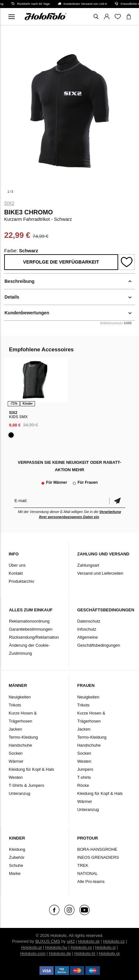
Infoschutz (87, 629)
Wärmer (16, 761)
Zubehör (17, 857)
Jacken (15, 729)
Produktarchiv (21, 581)
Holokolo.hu (56, 947)
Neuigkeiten (20, 697)
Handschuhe (20, 745)
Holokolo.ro (81, 947)
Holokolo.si (105, 947)
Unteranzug (19, 793)
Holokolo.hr (85, 953)
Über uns (17, 565)
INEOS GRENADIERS (98, 857)
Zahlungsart (88, 565)
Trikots (15, 705)
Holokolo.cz (114, 941)
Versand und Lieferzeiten (100, 573)
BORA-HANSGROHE (97, 849)
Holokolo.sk (89, 941)
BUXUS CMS (48, 941)
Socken (16, 753)
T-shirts (84, 777)
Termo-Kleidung (23, 737)
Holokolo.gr (109, 953)
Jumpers (85, 769)
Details (12, 297)
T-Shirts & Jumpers (26, 785)
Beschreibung (19, 281)
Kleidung (17, 849)
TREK (83, 865)
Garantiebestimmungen (31, 629)
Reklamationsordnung (29, 621)
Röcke (83, 785)
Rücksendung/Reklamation (34, 637)
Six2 (9, 203)
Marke (15, 873)
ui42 (71, 941)
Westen (16, 777)
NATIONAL (87, 873)
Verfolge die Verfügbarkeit (61, 262)
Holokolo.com (33, 953)
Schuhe (16, 865)
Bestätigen (117, 501)
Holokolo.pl (31, 947)
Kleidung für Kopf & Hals (31, 769)
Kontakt (16, 573)
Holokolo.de (60, 953)
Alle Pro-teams (91, 881)
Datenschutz (89, 621)
